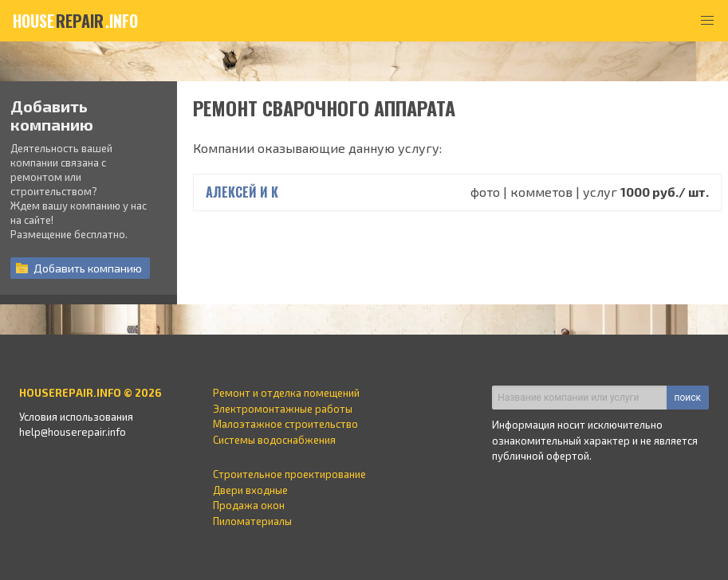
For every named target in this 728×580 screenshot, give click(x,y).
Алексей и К (242, 192)
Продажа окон (249, 505)
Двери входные (250, 490)
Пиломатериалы (252, 521)
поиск (688, 398)
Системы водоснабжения (274, 440)
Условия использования (76, 417)
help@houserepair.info (73, 432)
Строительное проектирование (289, 474)
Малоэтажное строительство (285, 424)
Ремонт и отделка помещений (286, 393)
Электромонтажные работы (283, 409)
